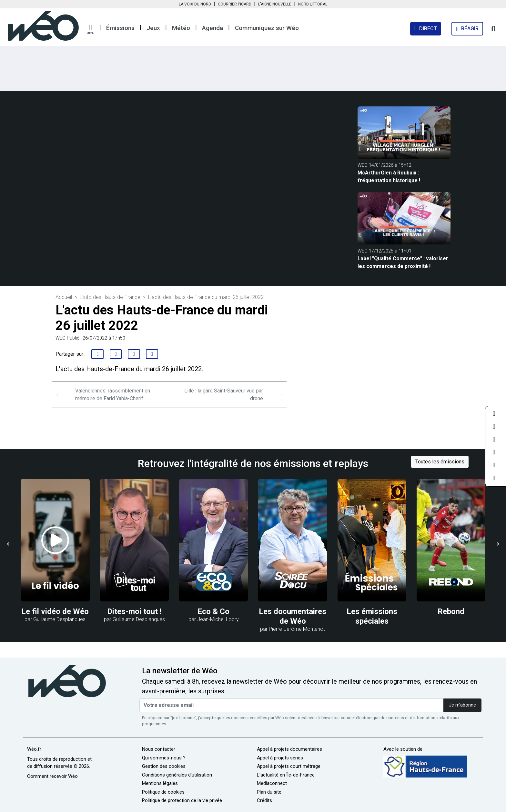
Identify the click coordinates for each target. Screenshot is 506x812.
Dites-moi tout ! (134, 611)
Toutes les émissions (440, 462)
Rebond (451, 611)
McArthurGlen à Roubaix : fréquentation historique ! (389, 177)
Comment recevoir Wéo (52, 776)
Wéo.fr (34, 749)
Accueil (64, 297)
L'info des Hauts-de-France (110, 297)
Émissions (120, 28)
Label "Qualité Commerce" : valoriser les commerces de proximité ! (403, 262)
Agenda (213, 28)
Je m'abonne (462, 705)
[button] (90, 29)
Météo (181, 28)
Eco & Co (213, 611)
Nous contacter (159, 749)
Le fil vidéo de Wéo (55, 611)
